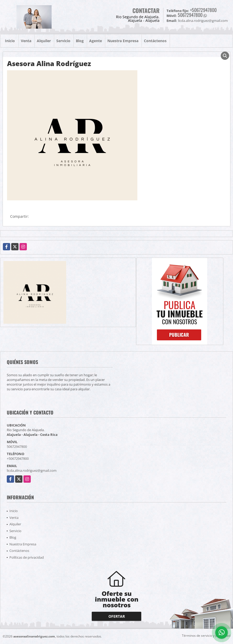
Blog (80, 41)
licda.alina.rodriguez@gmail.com (32, 470)
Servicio (63, 41)
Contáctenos (155, 41)
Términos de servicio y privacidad (206, 636)
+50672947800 (203, 10)
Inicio (10, 41)
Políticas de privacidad (27, 557)
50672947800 (190, 15)
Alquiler (44, 41)
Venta (26, 41)
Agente (96, 41)
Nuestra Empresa (123, 41)
